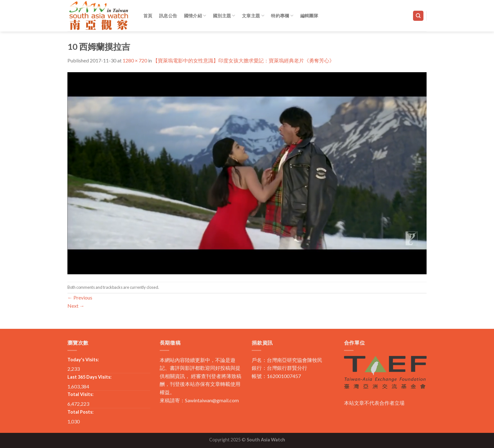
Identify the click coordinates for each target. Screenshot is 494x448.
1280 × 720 (135, 60)
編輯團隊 (309, 16)
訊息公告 (168, 16)
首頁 (148, 16)
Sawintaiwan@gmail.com (212, 400)
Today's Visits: (83, 360)
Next (76, 306)
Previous (80, 297)
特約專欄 (282, 16)
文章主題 (253, 16)
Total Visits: (80, 394)
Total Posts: (80, 412)
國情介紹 (195, 16)
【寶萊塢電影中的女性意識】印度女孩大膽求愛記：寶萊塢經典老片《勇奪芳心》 (244, 60)
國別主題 (224, 16)
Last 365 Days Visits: (89, 377)
